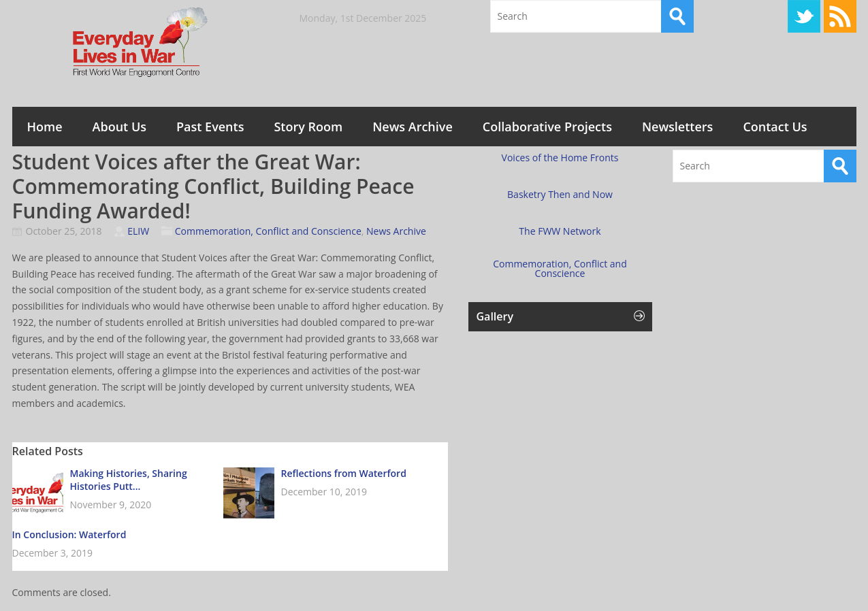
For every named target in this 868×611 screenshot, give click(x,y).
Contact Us (775, 127)
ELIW (138, 231)
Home (45, 127)
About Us (119, 127)
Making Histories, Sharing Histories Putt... (129, 480)
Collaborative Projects (547, 127)
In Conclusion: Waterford (69, 534)
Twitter (804, 16)
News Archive (413, 127)
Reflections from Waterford (344, 473)
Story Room (308, 127)
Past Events (210, 127)
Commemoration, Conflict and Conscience (268, 231)
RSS (840, 16)
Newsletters (677, 127)
